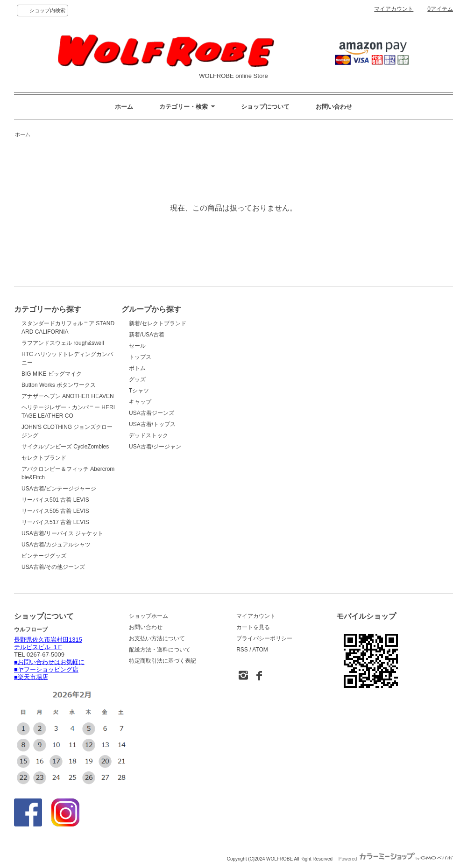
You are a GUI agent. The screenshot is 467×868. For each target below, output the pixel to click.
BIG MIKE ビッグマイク (52, 374)
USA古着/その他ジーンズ (53, 567)
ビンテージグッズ (44, 556)
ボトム (137, 368)
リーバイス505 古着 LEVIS (55, 511)
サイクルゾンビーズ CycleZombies (65, 447)
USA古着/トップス (152, 424)
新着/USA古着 (147, 335)
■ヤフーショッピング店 (46, 669)
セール (137, 346)
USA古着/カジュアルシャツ (56, 545)
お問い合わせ (334, 107)
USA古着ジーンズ (152, 413)
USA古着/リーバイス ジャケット (62, 533)
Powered (396, 859)
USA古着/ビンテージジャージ (59, 489)
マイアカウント (394, 9)
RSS (242, 650)
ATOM (260, 650)
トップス (140, 357)
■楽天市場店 (31, 677)
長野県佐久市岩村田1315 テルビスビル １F (48, 643)
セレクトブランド (44, 458)
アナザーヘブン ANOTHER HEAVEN (68, 396)
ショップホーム (149, 616)
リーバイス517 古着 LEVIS (55, 522)
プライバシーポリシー (264, 638)
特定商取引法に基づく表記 (163, 661)
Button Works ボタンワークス (59, 385)
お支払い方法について (157, 638)
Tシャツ (139, 391)
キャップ (140, 402)
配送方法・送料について (160, 650)
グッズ (137, 379)
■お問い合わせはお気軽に (49, 662)
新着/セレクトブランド (158, 323)
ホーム (124, 107)
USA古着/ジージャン (155, 447)
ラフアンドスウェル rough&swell (63, 343)
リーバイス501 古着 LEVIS (55, 500)
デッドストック (149, 435)
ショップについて (265, 107)
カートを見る (253, 627)
